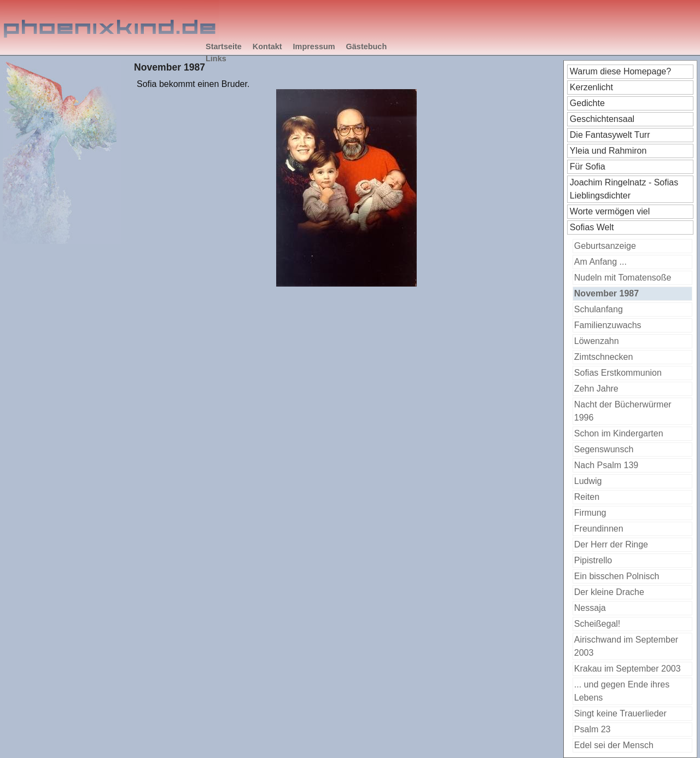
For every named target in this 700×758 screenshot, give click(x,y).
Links (216, 59)
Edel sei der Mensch (614, 745)
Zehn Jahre (596, 389)
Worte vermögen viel (610, 211)
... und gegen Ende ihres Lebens (622, 691)
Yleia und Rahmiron (608, 151)
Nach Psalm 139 (606, 465)
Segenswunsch (604, 449)
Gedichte (587, 103)
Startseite (224, 46)
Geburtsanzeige (605, 246)
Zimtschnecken (604, 357)
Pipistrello (593, 560)
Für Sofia (588, 167)
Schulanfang (599, 309)
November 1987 (606, 293)
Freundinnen (599, 529)
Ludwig (588, 481)
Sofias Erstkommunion (618, 373)
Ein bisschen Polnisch (617, 576)
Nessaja (590, 608)
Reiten (587, 497)
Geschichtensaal (602, 119)
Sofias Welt (592, 227)
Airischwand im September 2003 (626, 646)
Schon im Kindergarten (619, 433)
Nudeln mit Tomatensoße (623, 278)
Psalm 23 (593, 729)
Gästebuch (367, 46)
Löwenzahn (597, 341)
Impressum (314, 46)
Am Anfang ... (600, 262)
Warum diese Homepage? (620, 71)
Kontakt (267, 46)
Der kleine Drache (609, 592)
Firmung (590, 513)
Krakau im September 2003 (628, 669)
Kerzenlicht (591, 87)
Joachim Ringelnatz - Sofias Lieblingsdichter (624, 189)
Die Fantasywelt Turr (610, 135)
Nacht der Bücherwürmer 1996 (623, 411)
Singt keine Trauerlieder (620, 713)
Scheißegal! (597, 624)
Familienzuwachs (608, 325)
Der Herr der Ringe (611, 544)
